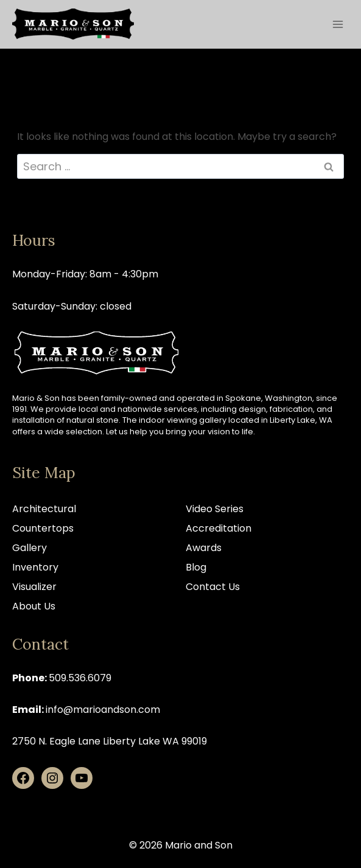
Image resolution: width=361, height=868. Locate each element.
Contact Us (213, 587)
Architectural (44, 509)
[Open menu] (338, 24)
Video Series (215, 509)
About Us (34, 606)
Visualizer (34, 587)
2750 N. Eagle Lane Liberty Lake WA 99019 (110, 741)
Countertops (43, 528)
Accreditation (219, 528)
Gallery (30, 548)
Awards (204, 548)
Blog (196, 567)
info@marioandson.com (103, 710)
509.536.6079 (80, 678)
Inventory (35, 567)
